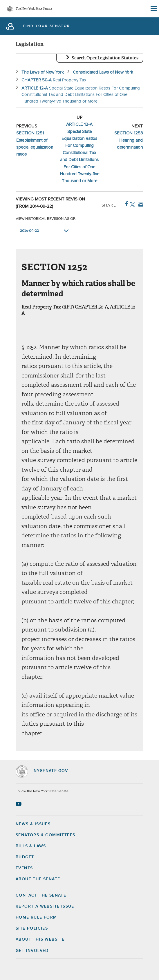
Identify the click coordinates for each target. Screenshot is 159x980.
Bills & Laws (31, 846)
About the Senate (38, 879)
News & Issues (33, 824)
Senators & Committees (45, 835)
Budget (25, 857)
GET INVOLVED (32, 951)
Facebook (125, 204)
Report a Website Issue (45, 906)
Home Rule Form (36, 917)
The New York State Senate (34, 9)
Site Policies (32, 928)
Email (140, 205)
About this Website (40, 939)
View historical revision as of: (46, 219)
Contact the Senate (41, 895)
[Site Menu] (153, 9)
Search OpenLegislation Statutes (105, 58)
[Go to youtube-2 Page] (19, 804)
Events (24, 868)
